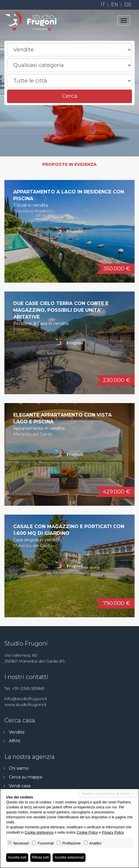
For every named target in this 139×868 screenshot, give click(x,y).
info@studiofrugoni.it (26, 699)
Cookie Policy (87, 832)
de (128, 5)
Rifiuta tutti (40, 857)
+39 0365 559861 (28, 688)
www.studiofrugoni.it (25, 704)
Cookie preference (39, 832)
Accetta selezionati (69, 857)
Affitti (15, 741)
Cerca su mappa (25, 777)
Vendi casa (20, 786)
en (115, 5)
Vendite (17, 732)
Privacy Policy (113, 832)
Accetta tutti (17, 857)
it (103, 5)
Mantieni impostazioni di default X (108, 794)
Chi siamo (19, 768)
